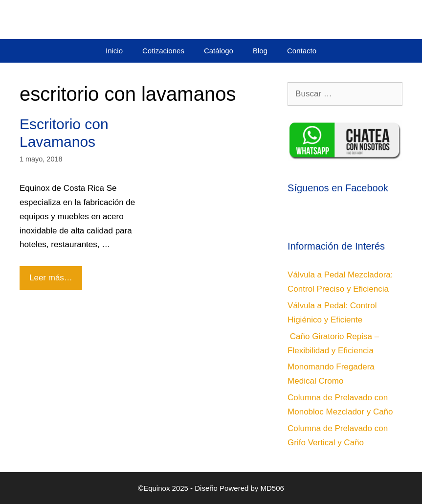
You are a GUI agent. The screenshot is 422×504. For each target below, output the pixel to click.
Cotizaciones (163, 51)
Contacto (302, 51)
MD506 (272, 488)
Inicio (114, 51)
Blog (260, 51)
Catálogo (219, 51)
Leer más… (54, 274)
